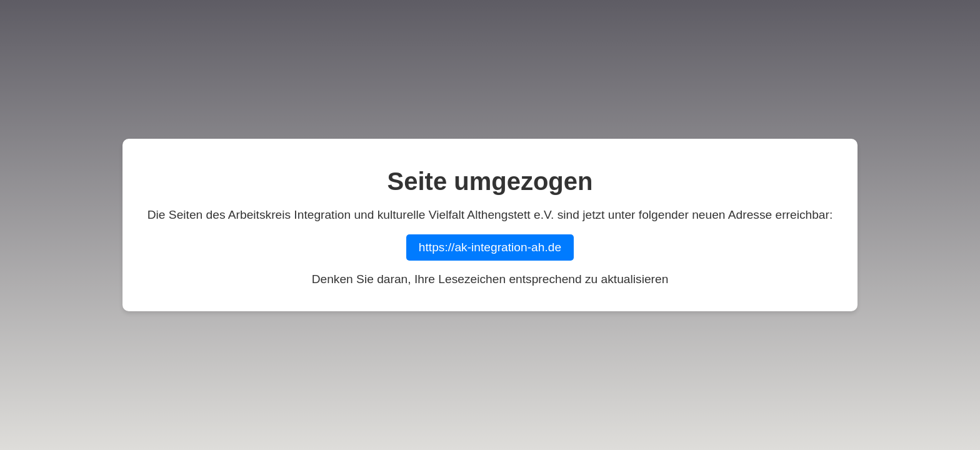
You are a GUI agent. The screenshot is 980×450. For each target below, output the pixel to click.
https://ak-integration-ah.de (490, 247)
